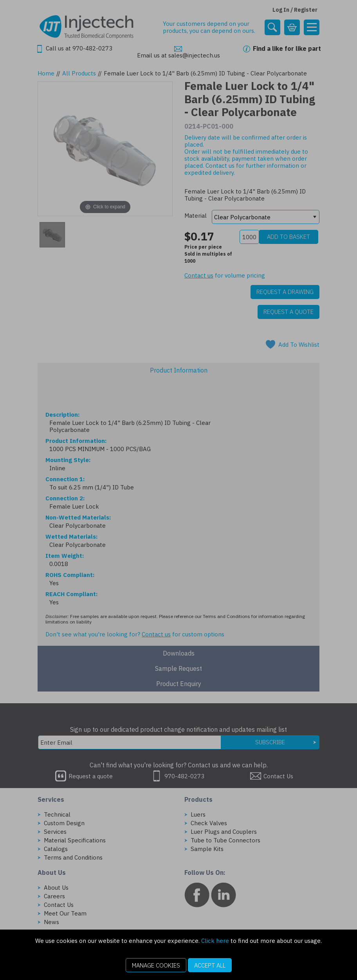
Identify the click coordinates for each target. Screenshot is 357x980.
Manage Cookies (156, 965)
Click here (215, 941)
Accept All (210, 965)
